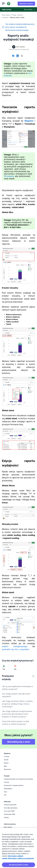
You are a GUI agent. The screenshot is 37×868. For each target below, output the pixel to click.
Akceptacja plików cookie (18, 865)
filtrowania (9, 176)
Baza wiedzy (6, 15)
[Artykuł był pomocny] (4, 666)
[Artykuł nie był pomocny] (15, 666)
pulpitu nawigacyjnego (15, 646)
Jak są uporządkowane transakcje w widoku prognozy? (17, 688)
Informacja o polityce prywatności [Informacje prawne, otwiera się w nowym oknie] (21, 858)
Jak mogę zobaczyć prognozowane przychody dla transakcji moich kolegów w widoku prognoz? (17, 714)
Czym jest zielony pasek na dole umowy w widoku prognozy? (16, 723)
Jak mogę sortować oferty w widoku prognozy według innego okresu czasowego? (17, 704)
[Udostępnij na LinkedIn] (18, 56)
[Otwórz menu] (4, 4)
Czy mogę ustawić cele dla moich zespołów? (16, 695)
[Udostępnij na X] (22, 56)
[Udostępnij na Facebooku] (13, 56)
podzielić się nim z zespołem (16, 649)
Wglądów (29, 121)
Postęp (14, 15)
